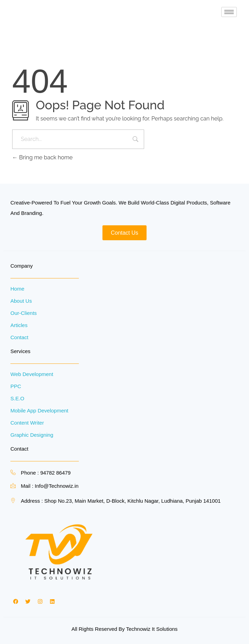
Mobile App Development (39, 411)
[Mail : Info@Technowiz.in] (13, 486)
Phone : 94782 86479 (46, 473)
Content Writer (27, 423)
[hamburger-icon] (229, 12)
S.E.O (17, 398)
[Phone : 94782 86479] (13, 472)
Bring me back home (42, 157)
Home (17, 289)
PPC (16, 386)
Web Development (32, 374)
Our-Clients (24, 313)
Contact (19, 337)
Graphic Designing (32, 435)
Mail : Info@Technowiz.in (50, 486)
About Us (21, 301)
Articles (19, 325)
